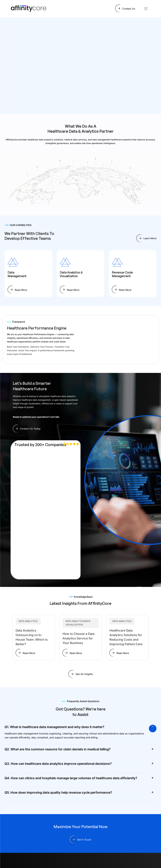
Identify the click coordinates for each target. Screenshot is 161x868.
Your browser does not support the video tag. (118, 339)
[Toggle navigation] (146, 9)
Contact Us (129, 9)
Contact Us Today (30, 429)
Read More (21, 290)
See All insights (84, 674)
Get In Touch (84, 840)
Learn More (150, 238)
